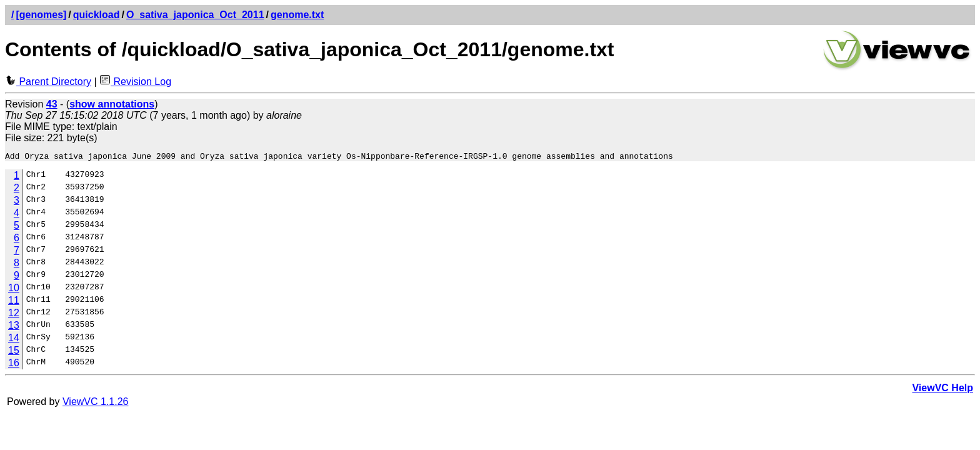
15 (14, 352)
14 (14, 340)
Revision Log (135, 82)
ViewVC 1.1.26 (96, 403)
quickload (97, 15)
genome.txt (297, 15)
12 (14, 315)
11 (14, 302)
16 (14, 365)
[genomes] (41, 15)
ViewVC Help (942, 390)
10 (14, 290)
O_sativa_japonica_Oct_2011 (195, 15)
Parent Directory (48, 82)
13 (14, 327)
